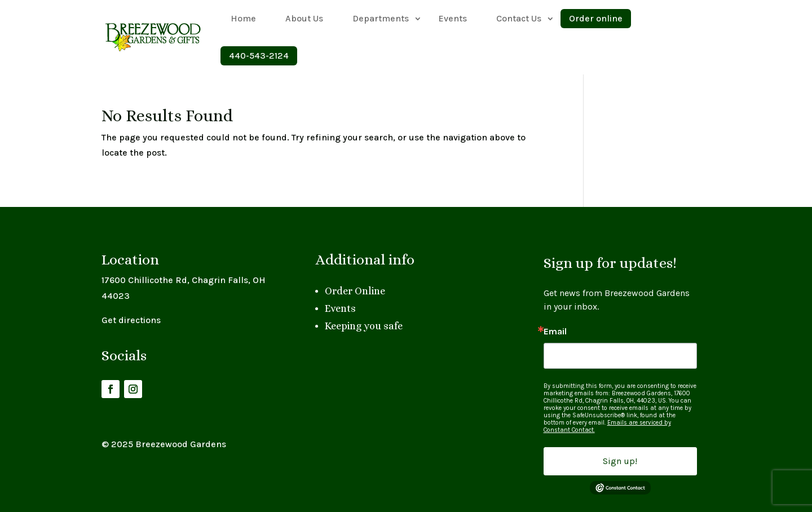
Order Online (355, 291)
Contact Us (519, 18)
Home (243, 18)
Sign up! (620, 461)
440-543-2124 (259, 56)
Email (555, 332)
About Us (304, 18)
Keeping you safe (364, 326)
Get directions (131, 320)
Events (453, 18)
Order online (596, 18)
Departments (381, 18)
